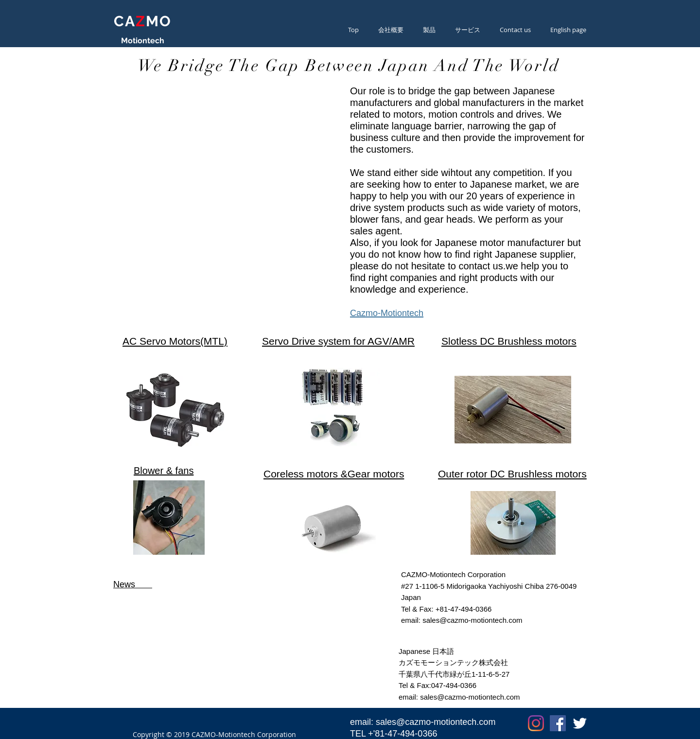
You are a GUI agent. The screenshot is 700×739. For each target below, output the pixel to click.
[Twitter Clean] (580, 723)
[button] (468, 30)
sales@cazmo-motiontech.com (472, 620)
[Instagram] (536, 723)
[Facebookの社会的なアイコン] (558, 723)
